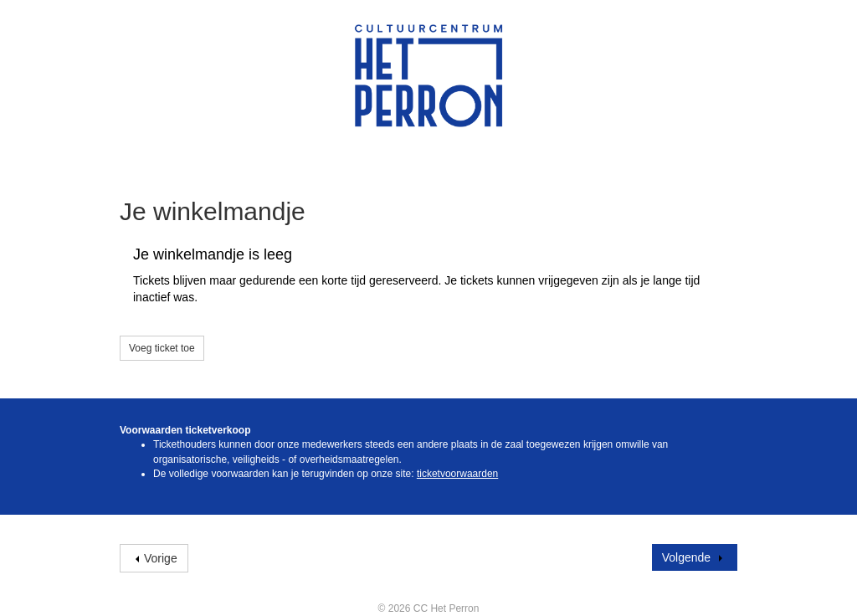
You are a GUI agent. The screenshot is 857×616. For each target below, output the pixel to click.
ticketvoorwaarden (457, 474)
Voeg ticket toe (162, 348)
